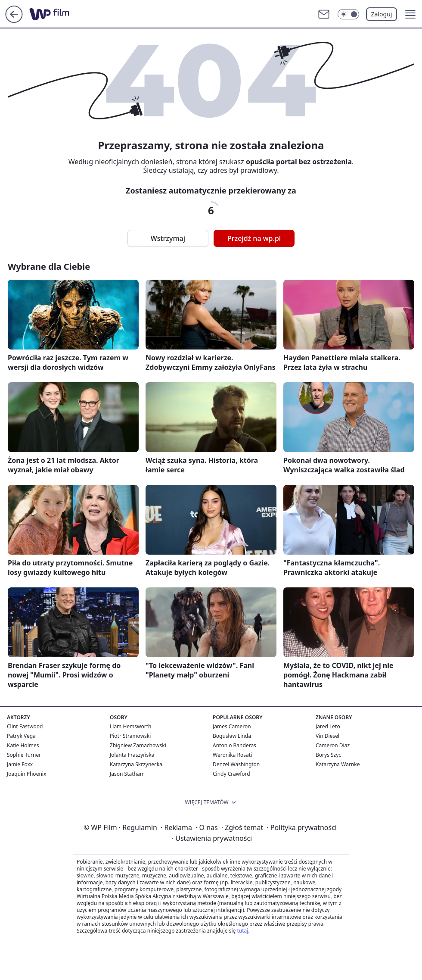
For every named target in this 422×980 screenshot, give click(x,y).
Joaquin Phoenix (26, 774)
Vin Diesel (327, 736)
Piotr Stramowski (130, 736)
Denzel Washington (236, 764)
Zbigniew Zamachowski (138, 745)
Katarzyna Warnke (338, 764)
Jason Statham (127, 774)
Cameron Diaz (333, 745)
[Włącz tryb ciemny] (348, 14)
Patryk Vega (21, 736)
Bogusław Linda (232, 736)
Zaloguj (382, 14)
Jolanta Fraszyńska (132, 755)
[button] (410, 14)
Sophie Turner (24, 755)
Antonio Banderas (234, 745)
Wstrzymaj (168, 238)
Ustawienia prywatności (212, 838)
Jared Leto (328, 726)
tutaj (242, 931)
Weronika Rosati (232, 755)
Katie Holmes (23, 745)
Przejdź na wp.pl (254, 238)
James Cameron (232, 726)
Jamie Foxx (20, 764)
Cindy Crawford (231, 774)
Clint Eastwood (25, 726)
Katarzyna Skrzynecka (136, 764)
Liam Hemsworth (130, 726)
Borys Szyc (328, 755)
